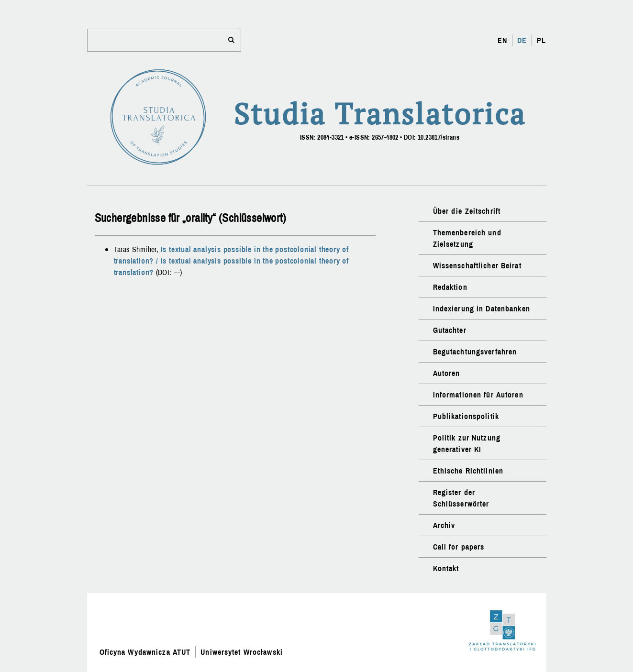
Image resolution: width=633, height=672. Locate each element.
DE (522, 40)
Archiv (444, 525)
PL (541, 40)
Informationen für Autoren (478, 395)
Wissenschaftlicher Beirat (477, 265)
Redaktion (450, 287)
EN (502, 40)
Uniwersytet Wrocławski (242, 652)
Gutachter (450, 330)
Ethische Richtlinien (468, 471)
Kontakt (446, 568)
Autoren (447, 373)
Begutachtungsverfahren (475, 352)
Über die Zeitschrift (467, 211)
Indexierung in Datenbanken (482, 308)
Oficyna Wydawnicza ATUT (145, 652)
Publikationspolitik (466, 416)
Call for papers (459, 547)
